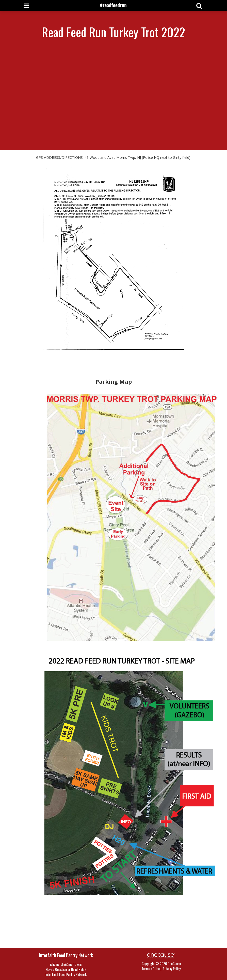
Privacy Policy (172, 968)
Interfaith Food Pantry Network (66, 974)
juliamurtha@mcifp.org (66, 964)
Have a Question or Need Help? (66, 969)
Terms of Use (151, 968)
